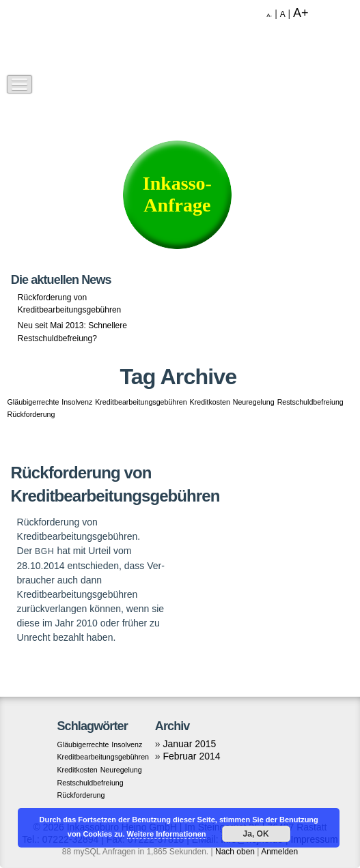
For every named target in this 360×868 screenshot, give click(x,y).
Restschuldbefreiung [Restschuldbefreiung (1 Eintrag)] (310, 402)
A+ (301, 13)
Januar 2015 (190, 744)
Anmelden (279, 852)
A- (269, 15)
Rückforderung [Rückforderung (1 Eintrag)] (31, 414)
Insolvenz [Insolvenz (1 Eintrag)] (77, 402)
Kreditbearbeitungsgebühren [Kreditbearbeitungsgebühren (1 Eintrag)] (141, 402)
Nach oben (235, 852)
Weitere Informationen (167, 834)
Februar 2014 (192, 756)
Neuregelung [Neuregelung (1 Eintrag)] (254, 402)
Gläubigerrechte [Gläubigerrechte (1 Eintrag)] (33, 402)
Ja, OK (256, 834)
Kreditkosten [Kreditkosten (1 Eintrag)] (210, 402)
